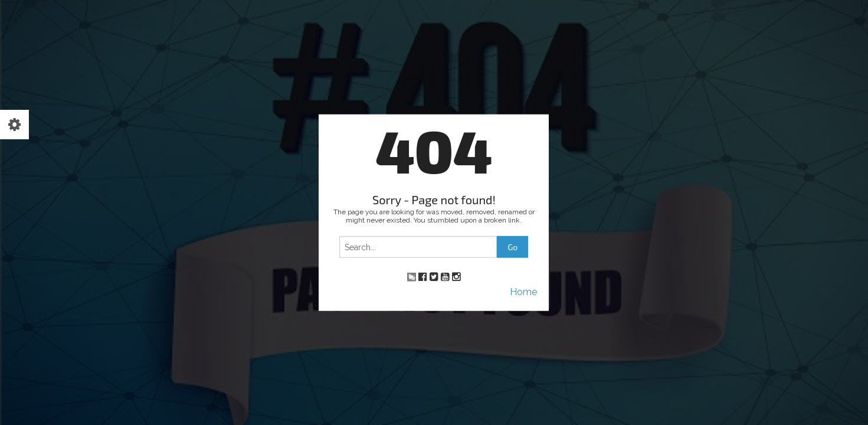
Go (512, 247)
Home (523, 291)
